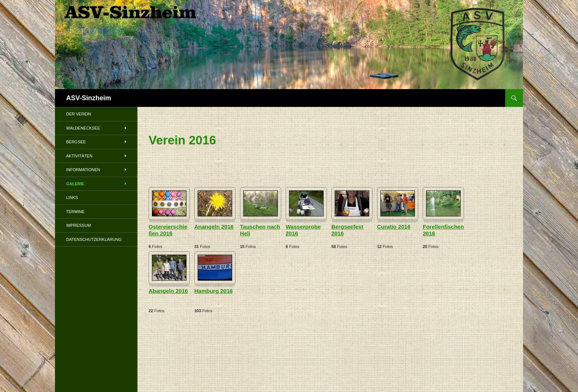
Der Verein (79, 114)
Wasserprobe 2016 (303, 230)
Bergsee (76, 142)
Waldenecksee (83, 128)
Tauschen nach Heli (260, 230)
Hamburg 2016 (213, 291)
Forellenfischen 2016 (443, 230)
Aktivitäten (79, 156)
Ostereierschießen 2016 (168, 230)
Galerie (75, 184)
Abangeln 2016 (168, 291)
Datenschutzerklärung (94, 239)
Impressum (79, 225)
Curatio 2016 (394, 227)
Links (72, 197)
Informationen (83, 170)
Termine (75, 212)
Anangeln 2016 (214, 227)
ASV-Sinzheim (89, 98)
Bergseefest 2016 (347, 230)
